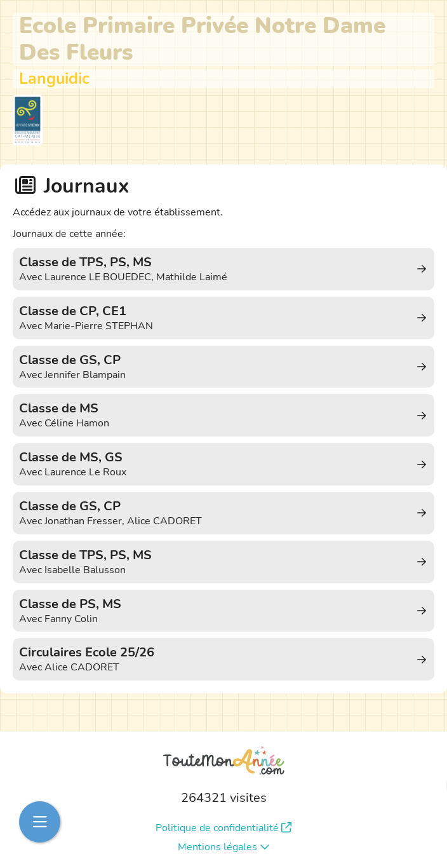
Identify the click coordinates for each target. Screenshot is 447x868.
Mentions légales (224, 847)
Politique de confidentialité (223, 828)
